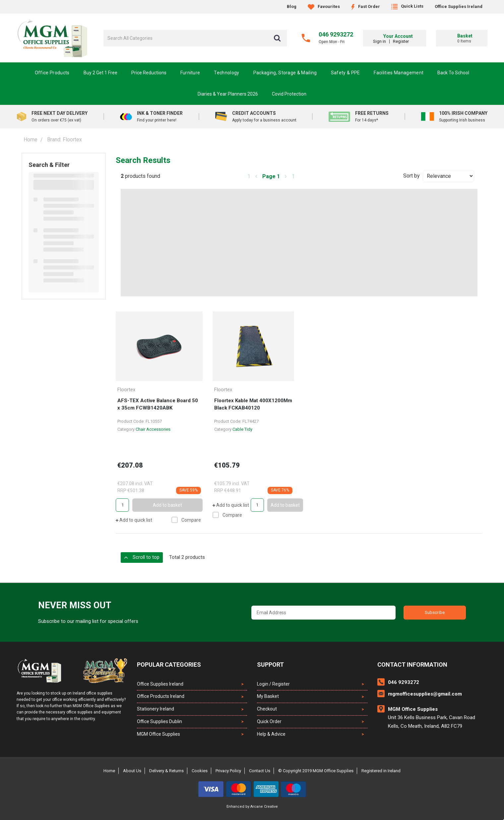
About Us (132, 771)
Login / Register (273, 684)
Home (31, 140)
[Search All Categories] (195, 38)
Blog (292, 6)
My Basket (268, 696)
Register (411, 41)
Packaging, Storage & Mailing (285, 73)
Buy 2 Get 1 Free (100, 73)
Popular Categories (169, 665)
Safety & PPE (346, 73)
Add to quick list (134, 520)
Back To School (453, 73)
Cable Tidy (242, 429)
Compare (186, 520)
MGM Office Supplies (158, 734)
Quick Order (269, 721)
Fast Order (366, 6)
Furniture (190, 73)
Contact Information (412, 665)
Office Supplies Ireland (459, 6)
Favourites (324, 6)
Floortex (126, 390)
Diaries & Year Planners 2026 (228, 94)
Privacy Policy (228, 771)
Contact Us (260, 771)
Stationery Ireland (156, 709)
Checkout (267, 709)
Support (270, 665)
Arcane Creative (264, 807)
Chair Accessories (153, 429)
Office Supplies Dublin (159, 721)
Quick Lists (407, 6)
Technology (226, 73)
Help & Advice (271, 734)
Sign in (390, 41)
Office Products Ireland (161, 696)
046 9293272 (336, 34)
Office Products (52, 73)
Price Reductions (149, 73)
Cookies (200, 771)
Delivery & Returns (166, 771)
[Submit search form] (277, 38)
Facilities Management (399, 73)
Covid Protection (289, 94)
